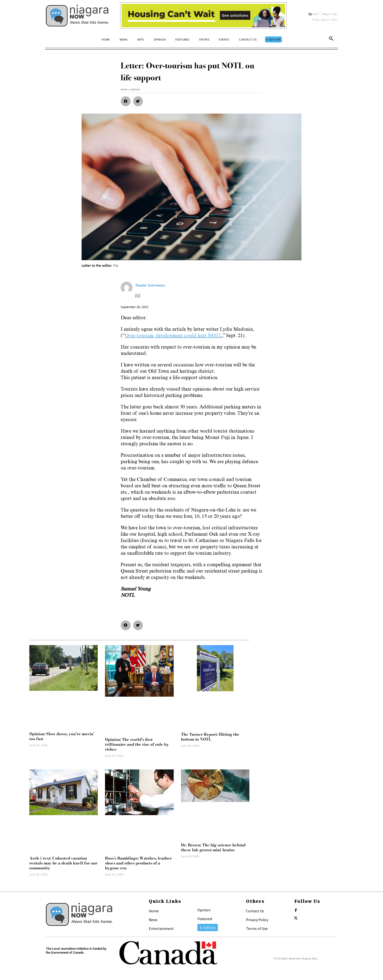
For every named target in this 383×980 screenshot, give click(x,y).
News (153, 920)
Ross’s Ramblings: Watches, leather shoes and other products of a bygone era (138, 863)
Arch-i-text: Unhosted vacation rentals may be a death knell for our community (63, 863)
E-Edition (208, 927)
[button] (331, 40)
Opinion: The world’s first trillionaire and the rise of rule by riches (137, 744)
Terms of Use (257, 928)
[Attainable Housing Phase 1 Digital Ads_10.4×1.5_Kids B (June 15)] (203, 16)
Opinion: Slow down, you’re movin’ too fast (62, 736)
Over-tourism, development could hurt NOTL (173, 336)
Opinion (204, 910)
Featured (205, 919)
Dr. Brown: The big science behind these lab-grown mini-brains (213, 847)
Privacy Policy (257, 920)
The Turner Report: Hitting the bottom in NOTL (210, 737)
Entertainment (161, 928)
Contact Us (255, 911)
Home (154, 911)
